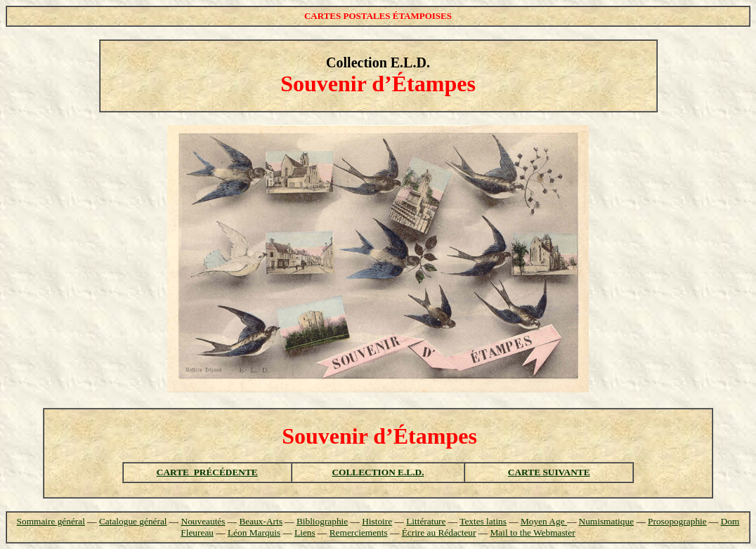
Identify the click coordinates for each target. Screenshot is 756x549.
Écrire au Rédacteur (439, 533)
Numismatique (606, 521)
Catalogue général (133, 521)
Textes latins (483, 521)
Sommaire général (51, 521)
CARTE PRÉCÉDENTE (207, 472)
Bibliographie (322, 521)
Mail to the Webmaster (532, 533)
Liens (305, 533)
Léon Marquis (254, 533)
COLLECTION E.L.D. (378, 472)
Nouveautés (203, 521)
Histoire (377, 521)
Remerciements (359, 533)
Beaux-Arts (260, 521)
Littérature (426, 521)
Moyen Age (544, 521)
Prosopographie (677, 521)
